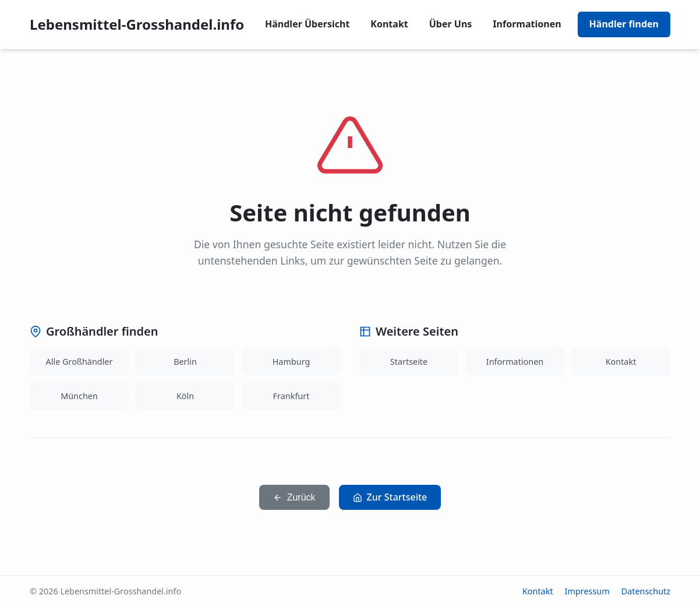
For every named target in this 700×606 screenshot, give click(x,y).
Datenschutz (646, 591)
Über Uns (451, 24)
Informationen (527, 24)
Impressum (587, 591)
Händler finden (624, 24)
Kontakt (389, 24)
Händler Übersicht (307, 24)
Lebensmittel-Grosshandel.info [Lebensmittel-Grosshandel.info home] (137, 24)
